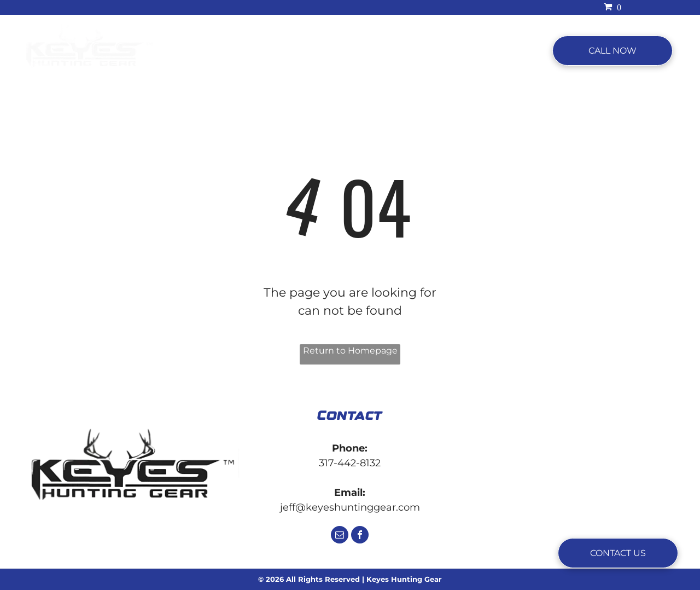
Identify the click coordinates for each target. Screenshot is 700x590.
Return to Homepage (350, 351)
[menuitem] (224, 51)
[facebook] (360, 536)
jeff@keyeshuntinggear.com (350, 507)
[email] (340, 536)
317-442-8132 (350, 463)
